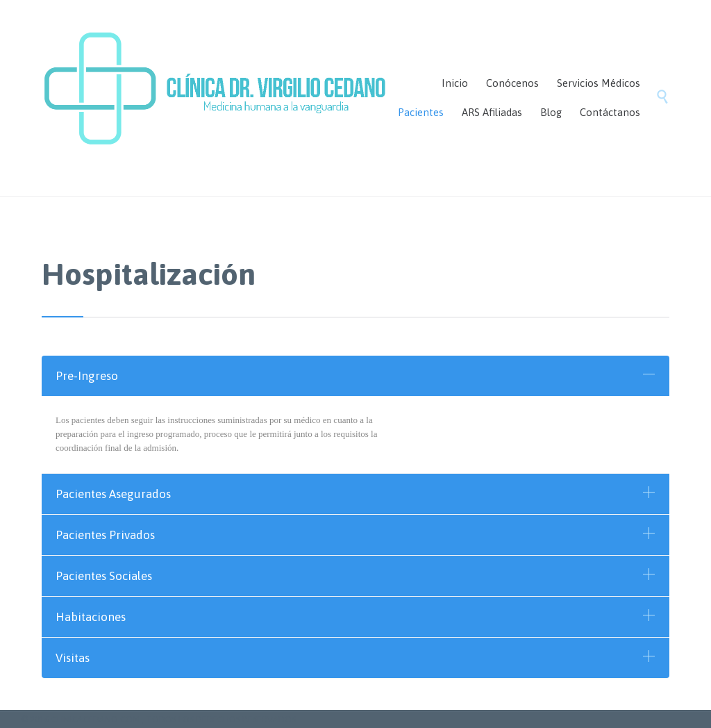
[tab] (355, 376)
